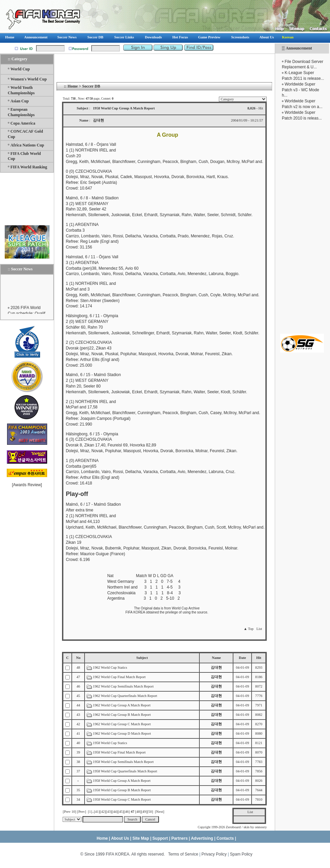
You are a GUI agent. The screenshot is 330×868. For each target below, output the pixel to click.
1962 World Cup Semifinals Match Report (123, 686)
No (78, 658)
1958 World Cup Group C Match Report (122, 799)
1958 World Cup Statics (110, 743)
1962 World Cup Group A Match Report (122, 705)
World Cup (20, 69)
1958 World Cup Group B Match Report (122, 790)
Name (216, 658)
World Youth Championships (21, 90)
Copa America (23, 123)
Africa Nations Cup (27, 145)
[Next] (160, 812)
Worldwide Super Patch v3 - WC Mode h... (301, 90)
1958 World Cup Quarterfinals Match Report (125, 771)
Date (242, 658)
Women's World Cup (29, 79)
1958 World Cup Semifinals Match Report (123, 762)
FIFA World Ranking (29, 167)
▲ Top (248, 629)
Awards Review (27, 485)
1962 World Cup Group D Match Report (122, 733)
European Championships (21, 112)
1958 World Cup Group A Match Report (122, 781)
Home (73, 86)
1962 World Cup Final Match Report (119, 677)
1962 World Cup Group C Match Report (122, 724)
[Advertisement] (302, 227)
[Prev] (82, 812)
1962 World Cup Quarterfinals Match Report (125, 696)
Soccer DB (91, 86)
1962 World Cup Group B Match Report (122, 715)
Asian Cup (20, 101)
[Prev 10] (69, 812)
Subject (142, 658)
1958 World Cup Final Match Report (119, 752)
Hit (259, 658)
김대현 (216, 667)
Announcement (299, 48)
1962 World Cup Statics (110, 667)
